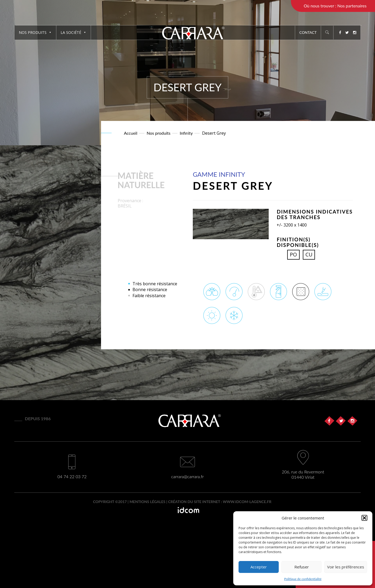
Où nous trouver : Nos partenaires (335, 6)
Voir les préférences (346, 567)
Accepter (259, 567)
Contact (308, 32)
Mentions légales (148, 502)
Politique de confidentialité (303, 579)
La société (74, 32)
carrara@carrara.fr (188, 476)
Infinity (186, 133)
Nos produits (35, 32)
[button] (364, 518)
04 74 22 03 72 (72, 476)
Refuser (302, 567)
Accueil (131, 133)
